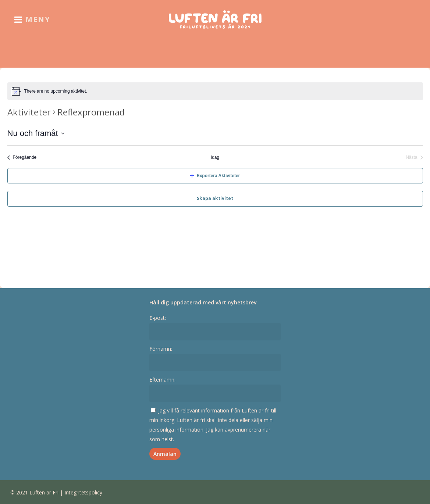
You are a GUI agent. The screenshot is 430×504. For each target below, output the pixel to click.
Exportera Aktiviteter (215, 176)
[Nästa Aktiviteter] (414, 158)
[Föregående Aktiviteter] (22, 158)
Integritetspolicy (83, 492)
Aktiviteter (29, 112)
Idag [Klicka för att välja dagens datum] (215, 157)
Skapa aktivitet (215, 198)
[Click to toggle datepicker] (36, 133)
